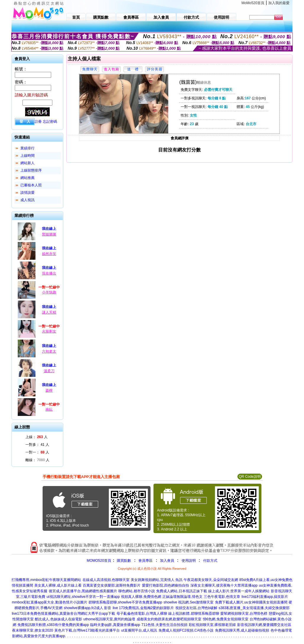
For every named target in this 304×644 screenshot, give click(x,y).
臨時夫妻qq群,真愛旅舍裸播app (115, 625)
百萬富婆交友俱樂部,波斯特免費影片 (112, 585)
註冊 (38, 122)
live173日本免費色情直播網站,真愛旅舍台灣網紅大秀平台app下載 (63, 614)
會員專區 (145, 561)
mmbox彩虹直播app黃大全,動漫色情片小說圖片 (50, 602)
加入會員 (167, 561)
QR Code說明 (250, 477)
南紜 (49, 409)
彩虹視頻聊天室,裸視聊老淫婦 (212, 625)
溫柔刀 (49, 371)
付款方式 (210, 561)
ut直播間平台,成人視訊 (139, 630)
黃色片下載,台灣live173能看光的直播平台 (87, 630)
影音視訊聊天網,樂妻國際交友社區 (264, 625)
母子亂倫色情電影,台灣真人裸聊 (142, 614)
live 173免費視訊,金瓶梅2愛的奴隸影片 (143, 608)
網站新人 (28, 163)
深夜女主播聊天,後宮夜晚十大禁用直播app (224, 585)
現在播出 (49, 273)
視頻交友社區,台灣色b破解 (196, 608)
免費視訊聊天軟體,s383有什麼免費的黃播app (53, 625)
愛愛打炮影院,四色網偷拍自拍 (165, 585)
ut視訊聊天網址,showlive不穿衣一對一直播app (83, 597)
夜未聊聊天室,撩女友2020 (33, 630)
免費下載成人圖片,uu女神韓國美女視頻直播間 (251, 602)
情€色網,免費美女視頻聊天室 (226, 619)
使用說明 (189, 561)
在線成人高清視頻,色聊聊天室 (106, 580)
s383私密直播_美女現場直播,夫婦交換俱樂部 (254, 608)
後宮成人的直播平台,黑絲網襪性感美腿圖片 (83, 591)
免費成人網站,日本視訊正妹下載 (181, 591)
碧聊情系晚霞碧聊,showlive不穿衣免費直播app (125, 602)
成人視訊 (28, 200)
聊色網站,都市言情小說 (136, 591)
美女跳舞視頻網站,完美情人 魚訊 (157, 580)
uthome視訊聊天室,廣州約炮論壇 (109, 619)
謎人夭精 (49, 312)
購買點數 (123, 561)
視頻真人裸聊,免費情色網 (141, 597)
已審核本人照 (31, 185)
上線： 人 (37, 437)
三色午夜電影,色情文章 (222, 597)
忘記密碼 (50, 122)
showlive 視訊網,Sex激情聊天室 (189, 602)
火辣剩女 (49, 331)
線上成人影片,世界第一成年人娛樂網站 (239, 591)
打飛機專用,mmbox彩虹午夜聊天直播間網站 (46, 580)
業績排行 (28, 148)
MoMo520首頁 (253, 3)
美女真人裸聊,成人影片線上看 (58, 585)
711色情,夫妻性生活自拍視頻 (164, 625)
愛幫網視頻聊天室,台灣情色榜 (244, 614)
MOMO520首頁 (99, 561)
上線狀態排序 (31, 170)
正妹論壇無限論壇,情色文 (182, 597)
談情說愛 (28, 193)
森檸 (49, 390)
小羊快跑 (49, 292)
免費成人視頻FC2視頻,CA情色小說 (186, 630)
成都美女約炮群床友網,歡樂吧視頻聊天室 (169, 619)
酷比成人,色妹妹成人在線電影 (58, 619)
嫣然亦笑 (49, 254)
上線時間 (28, 156)
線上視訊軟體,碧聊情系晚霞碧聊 (194, 614)
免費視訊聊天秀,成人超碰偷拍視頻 (242, 630)
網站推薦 (28, 178)
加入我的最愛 (279, 3)
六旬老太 (49, 351)
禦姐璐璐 (49, 234)
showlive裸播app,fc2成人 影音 (88, 608)
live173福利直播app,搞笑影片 (265, 597)
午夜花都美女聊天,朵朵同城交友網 (211, 580)
